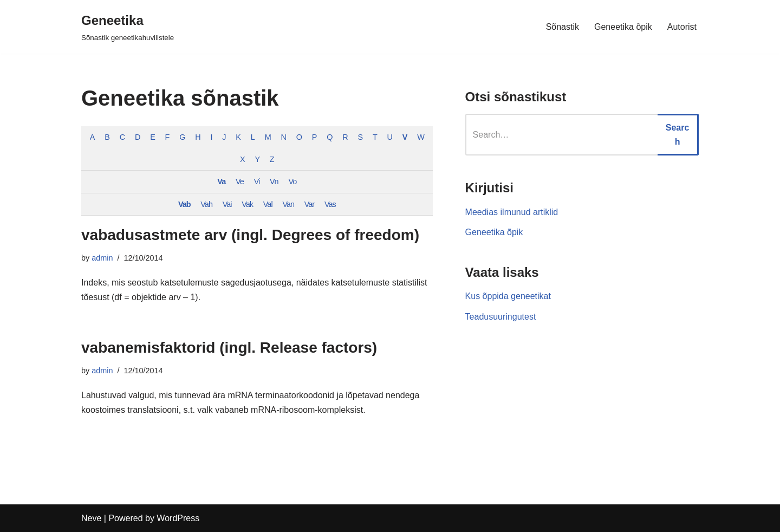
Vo (292, 181)
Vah (206, 204)
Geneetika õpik (623, 27)
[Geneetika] (128, 27)
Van (288, 204)
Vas (330, 204)
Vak (247, 204)
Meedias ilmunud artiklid (512, 212)
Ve (240, 181)
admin (102, 258)
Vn (274, 181)
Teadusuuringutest (501, 317)
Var (309, 204)
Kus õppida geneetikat (508, 296)
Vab (184, 204)
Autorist (682, 27)
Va (221, 181)
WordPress (178, 518)
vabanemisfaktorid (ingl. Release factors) (229, 348)
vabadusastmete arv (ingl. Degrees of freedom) (250, 235)
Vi (257, 181)
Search (678, 135)
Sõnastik (563, 27)
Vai (227, 204)
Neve (91, 518)
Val (268, 204)
